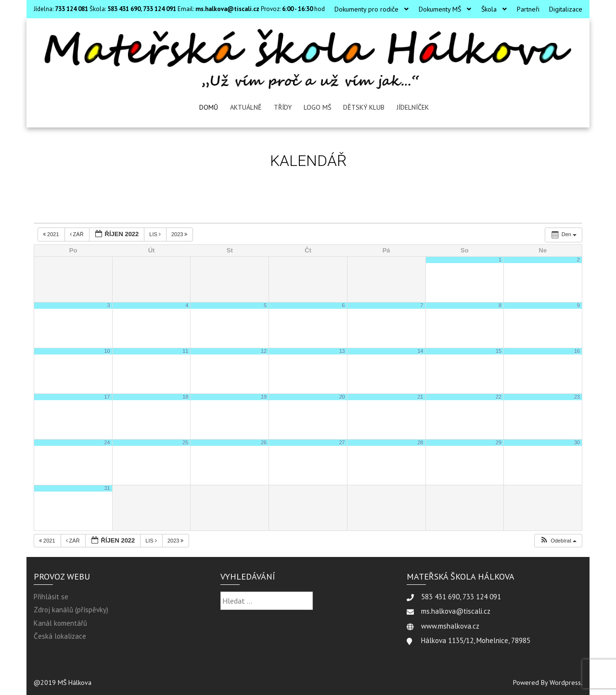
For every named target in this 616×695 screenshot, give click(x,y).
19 (264, 397)
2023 (180, 234)
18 (185, 397)
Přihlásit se (51, 597)
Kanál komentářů (60, 623)
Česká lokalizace (60, 636)
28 (420, 442)
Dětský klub (364, 107)
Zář (77, 234)
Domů (209, 107)
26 (264, 442)
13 (342, 351)
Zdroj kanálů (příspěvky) (71, 610)
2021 (52, 234)
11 (185, 351)
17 (107, 397)
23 (577, 397)
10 (107, 351)
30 (577, 442)
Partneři (528, 9)
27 (342, 442)
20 (342, 397)
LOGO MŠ (317, 107)
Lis (156, 234)
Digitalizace (566, 9)
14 (420, 351)
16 (577, 351)
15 (499, 351)
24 (107, 442)
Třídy (283, 107)
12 (264, 351)
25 (185, 442)
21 (420, 397)
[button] (558, 541)
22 (499, 397)
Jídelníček (413, 107)
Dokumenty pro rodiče (366, 9)
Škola (489, 9)
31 (107, 488)
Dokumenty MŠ (440, 9)
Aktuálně (246, 107)
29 (499, 442)
